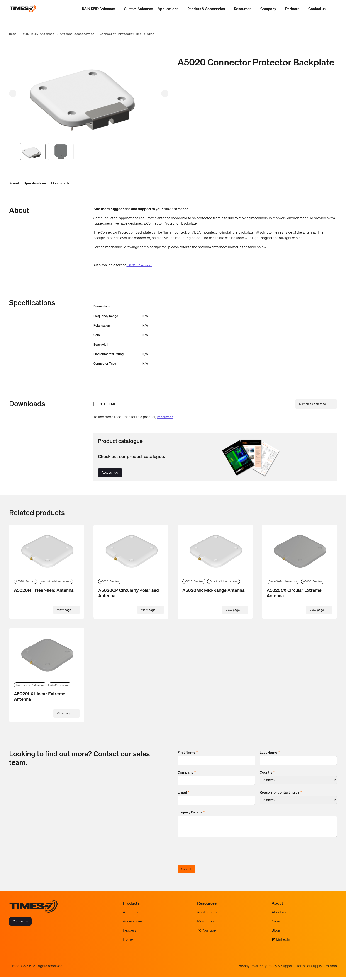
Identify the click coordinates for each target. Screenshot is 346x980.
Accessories (133, 924)
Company (268, 9)
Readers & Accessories (206, 9)
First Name (188, 752)
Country (267, 772)
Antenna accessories (77, 34)
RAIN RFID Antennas (98, 9)
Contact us (317, 9)
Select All (104, 404)
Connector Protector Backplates (127, 34)
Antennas (131, 915)
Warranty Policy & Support (273, 969)
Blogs (276, 934)
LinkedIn (283, 943)
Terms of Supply (309, 969)
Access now (110, 472)
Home (13, 34)
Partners (292, 9)
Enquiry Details (191, 812)
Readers (130, 934)
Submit (186, 872)
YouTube (209, 934)
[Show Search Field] (332, 9)
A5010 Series (138, 265)
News (276, 924)
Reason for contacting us (281, 792)
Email (183, 792)
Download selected (313, 404)
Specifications (35, 183)
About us (279, 915)
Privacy (244, 969)
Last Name (270, 752)
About (14, 183)
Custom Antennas (139, 9)
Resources (243, 9)
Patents (331, 969)
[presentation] (212, 855)
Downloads (60, 183)
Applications (168, 9)
